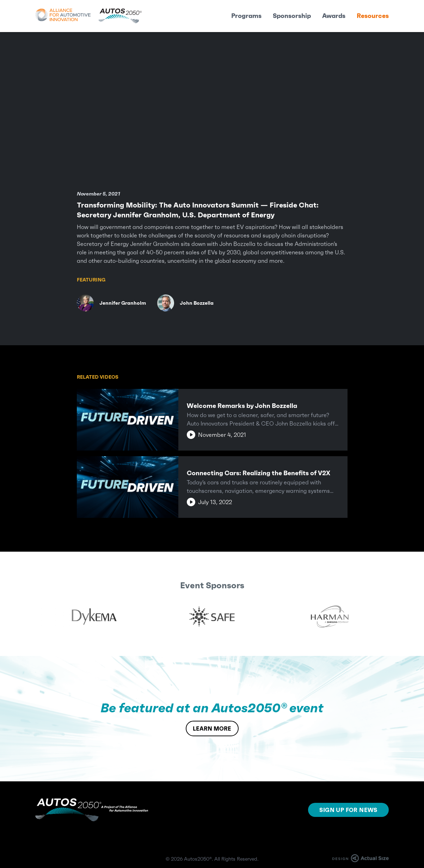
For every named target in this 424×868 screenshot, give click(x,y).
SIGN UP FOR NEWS (348, 810)
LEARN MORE (212, 728)
